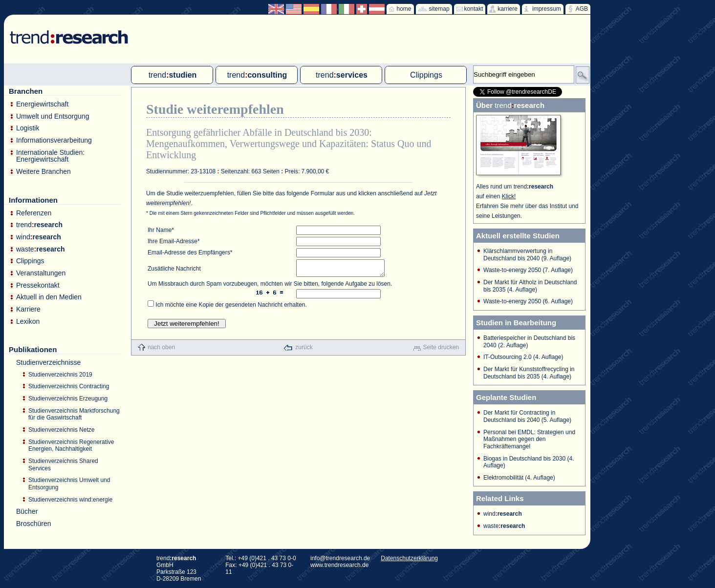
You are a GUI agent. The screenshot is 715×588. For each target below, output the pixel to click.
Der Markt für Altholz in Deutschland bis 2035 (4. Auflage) (530, 286)
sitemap (439, 9)
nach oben (161, 350)
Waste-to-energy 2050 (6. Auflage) (528, 301)
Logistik (28, 128)
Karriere (28, 309)
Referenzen (34, 213)
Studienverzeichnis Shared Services (63, 465)
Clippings (30, 261)
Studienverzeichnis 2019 (60, 375)
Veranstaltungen (41, 273)
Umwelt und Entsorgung (53, 116)
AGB (582, 9)
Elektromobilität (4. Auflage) (519, 478)
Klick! (509, 196)
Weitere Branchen (43, 172)
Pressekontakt (38, 285)
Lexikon (28, 322)
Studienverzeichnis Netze (61, 430)
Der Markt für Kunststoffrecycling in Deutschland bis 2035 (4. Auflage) (529, 373)
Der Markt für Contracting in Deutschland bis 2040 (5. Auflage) (527, 416)
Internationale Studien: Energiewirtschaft (50, 156)
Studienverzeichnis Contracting (69, 386)
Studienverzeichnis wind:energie (70, 500)
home (404, 9)
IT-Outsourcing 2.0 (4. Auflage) (523, 357)
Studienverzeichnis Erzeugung (68, 399)
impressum (547, 9)
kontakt (474, 9)
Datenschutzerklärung (409, 558)
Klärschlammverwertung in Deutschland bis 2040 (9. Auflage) (527, 255)
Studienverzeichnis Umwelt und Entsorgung (69, 484)
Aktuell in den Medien (49, 297)
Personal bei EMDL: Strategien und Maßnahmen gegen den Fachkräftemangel (529, 439)
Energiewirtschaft (42, 104)
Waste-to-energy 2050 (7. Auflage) (528, 270)
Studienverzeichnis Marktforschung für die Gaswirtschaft (74, 414)
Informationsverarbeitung (54, 140)
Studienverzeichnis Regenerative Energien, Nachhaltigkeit (71, 446)
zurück (304, 350)
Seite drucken (441, 350)
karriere (508, 9)
